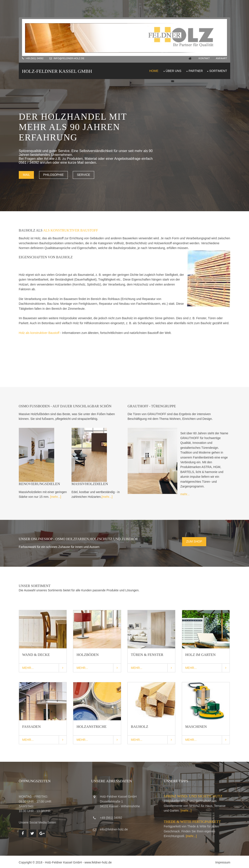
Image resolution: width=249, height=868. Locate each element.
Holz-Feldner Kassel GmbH (57, 71)
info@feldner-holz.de (69, 58)
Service (84, 175)
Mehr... (28, 667)
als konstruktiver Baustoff (71, 230)
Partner (196, 71)
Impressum (223, 861)
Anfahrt (221, 58)
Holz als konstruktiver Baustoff (39, 332)
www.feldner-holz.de (98, 861)
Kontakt (204, 58)
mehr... (185, 494)
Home (154, 71)
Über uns (173, 71)
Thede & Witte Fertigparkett (193, 821)
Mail (27, 175)
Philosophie (54, 175)
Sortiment (218, 71)
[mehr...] (56, 497)
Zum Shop (194, 541)
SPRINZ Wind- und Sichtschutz (193, 795)
